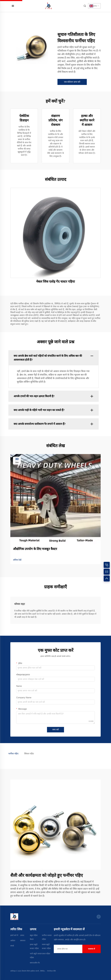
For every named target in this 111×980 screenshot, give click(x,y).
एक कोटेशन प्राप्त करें (72, 82)
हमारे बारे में (14, 935)
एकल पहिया (46, 954)
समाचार (23, 941)
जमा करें (55, 730)
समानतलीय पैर (35, 963)
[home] (48, 6)
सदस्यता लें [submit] (91, 949)
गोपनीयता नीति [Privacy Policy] (51, 971)
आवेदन (13, 941)
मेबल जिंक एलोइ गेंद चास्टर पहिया (56, 282)
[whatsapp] (99, 917)
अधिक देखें (17, 560)
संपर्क (12, 946)
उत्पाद (22, 935)
